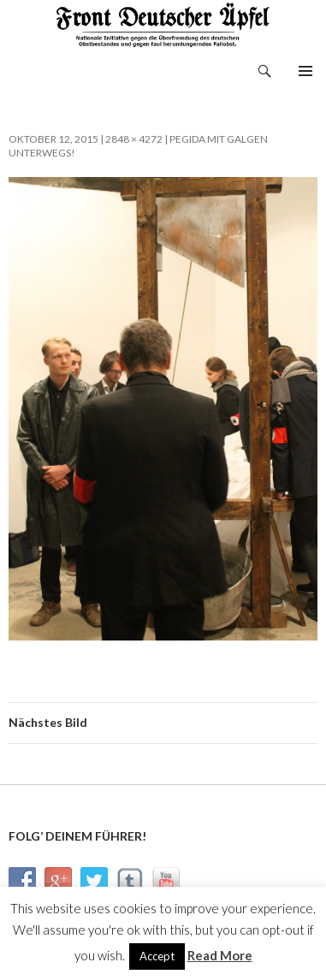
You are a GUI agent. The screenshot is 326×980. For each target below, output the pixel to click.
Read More (220, 955)
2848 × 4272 (134, 139)
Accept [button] (157, 956)
